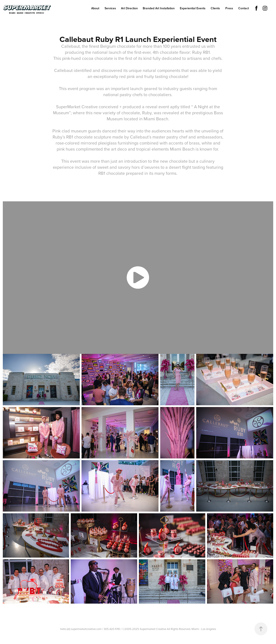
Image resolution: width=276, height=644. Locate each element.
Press (229, 8)
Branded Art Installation (159, 8)
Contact (244, 8)
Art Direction (129, 8)
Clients (215, 8)
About (95, 8)
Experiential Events (193, 8)
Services (110, 8)
